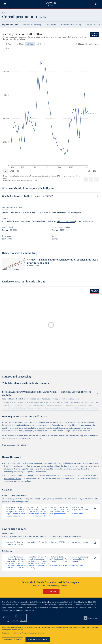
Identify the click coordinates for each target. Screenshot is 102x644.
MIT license (26, 609)
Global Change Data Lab (40, 604)
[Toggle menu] (5, 4)
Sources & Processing (71, 25)
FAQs (18, 612)
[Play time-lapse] (5, 171)
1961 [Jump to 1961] (12, 171)
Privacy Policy (21, 633)
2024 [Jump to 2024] (95, 171)
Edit (88, 44)
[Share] (91, 179)
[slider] (18, 171)
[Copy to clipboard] (92, 509)
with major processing (66, 221)
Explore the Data (10, 25)
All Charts (51, 25)
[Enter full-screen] (97, 179)
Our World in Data (51, 4)
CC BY (35, 181)
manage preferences (36, 633)
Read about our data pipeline (15, 445)
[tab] (9, 44)
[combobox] (96, 4)
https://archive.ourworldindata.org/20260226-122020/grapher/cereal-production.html (44, 514)
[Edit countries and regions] (87, 44)
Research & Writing (32, 25)
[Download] (86, 179)
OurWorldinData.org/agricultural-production (17, 181)
